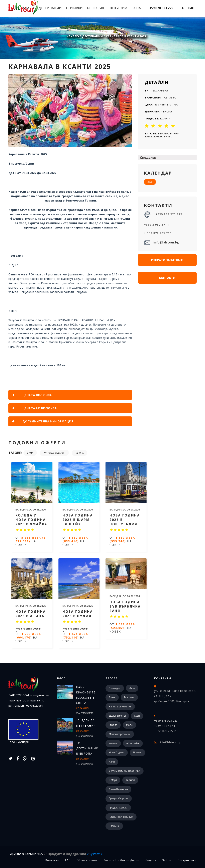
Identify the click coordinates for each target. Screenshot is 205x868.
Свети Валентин (118, 789)
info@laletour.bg (161, 243)
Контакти (167, 278)
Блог (61, 678)
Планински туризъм (121, 817)
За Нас (137, 8)
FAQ (68, 860)
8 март (113, 780)
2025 (150, 182)
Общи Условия (87, 860)
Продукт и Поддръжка (76, 854)
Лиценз (151, 860)
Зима (30, 453)
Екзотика (129, 697)
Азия (112, 762)
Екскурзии (118, 8)
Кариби (130, 780)
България (96, 8)
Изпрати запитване (167, 260)
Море (129, 725)
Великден (115, 688)
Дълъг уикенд (117, 716)
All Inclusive (133, 743)
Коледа (113, 743)
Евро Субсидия (23, 731)
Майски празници (120, 734)
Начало (27, 8)
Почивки (74, 8)
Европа (79, 453)
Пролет (137, 752)
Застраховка (187, 860)
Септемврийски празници (125, 771)
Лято (132, 688)
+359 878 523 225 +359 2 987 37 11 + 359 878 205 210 (163, 223)
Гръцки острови (119, 798)
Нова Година (117, 752)
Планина (114, 826)
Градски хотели (118, 808)
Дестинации (50, 8)
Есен (137, 716)
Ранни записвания (54, 453)
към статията (85, 713)
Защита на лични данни (121, 860)
